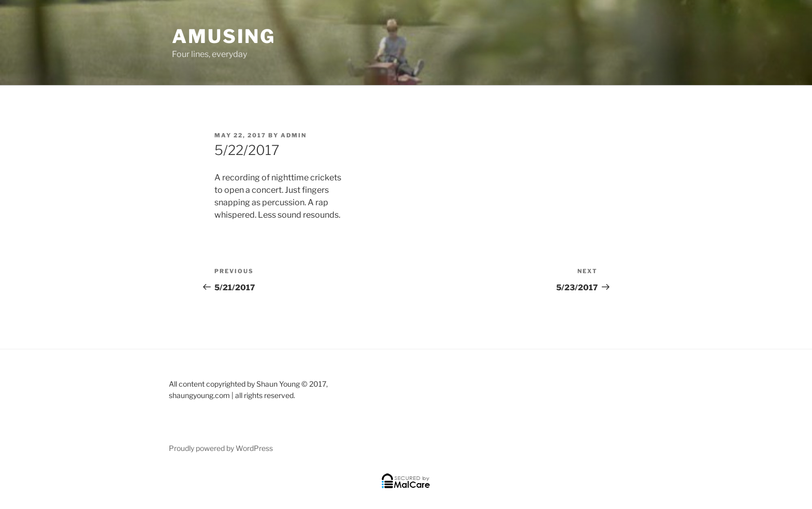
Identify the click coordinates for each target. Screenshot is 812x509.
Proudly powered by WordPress (221, 448)
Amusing (224, 36)
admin (294, 135)
